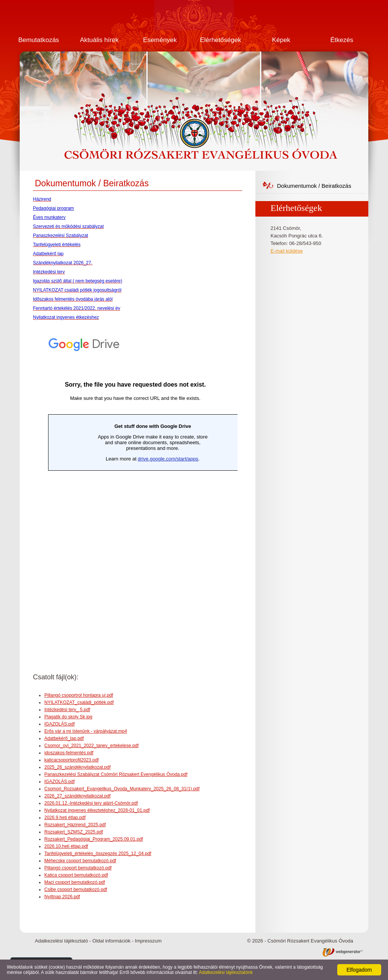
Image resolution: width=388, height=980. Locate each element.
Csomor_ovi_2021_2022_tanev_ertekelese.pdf (92, 746)
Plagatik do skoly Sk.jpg (68, 717)
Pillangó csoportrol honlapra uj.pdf (79, 695)
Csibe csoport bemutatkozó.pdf (76, 889)
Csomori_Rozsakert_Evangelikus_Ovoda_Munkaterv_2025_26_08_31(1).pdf (122, 789)
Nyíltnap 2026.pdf (62, 897)
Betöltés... (135, 490)
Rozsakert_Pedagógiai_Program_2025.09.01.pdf (94, 839)
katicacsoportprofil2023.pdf (71, 760)
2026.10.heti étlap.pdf (66, 846)
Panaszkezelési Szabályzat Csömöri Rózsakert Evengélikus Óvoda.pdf (116, 774)
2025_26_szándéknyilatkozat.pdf (77, 767)
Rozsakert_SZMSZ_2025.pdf (74, 832)
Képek (281, 40)
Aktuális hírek (99, 40)
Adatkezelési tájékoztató (61, 941)
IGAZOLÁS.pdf (59, 724)
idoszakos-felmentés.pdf (69, 753)
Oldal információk (111, 941)
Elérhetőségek (221, 40)
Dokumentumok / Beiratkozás (314, 186)
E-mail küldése (287, 251)
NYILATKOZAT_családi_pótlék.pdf (79, 702)
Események (160, 40)
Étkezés (342, 40)
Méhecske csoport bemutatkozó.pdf (80, 861)
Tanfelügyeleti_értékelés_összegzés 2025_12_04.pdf (98, 854)
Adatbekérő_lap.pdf (64, 738)
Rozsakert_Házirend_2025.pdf (75, 825)
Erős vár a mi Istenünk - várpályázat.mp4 (86, 731)
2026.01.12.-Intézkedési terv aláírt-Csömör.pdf (91, 803)
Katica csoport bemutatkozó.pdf (76, 875)
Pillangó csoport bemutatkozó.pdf (78, 868)
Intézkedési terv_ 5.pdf (67, 710)
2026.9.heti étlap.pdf (65, 818)
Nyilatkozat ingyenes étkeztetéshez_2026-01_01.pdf (97, 810)
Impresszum (148, 941)
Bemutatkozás (39, 40)
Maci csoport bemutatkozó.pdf (75, 882)
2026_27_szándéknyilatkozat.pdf (77, 796)
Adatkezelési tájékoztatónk (226, 972)
